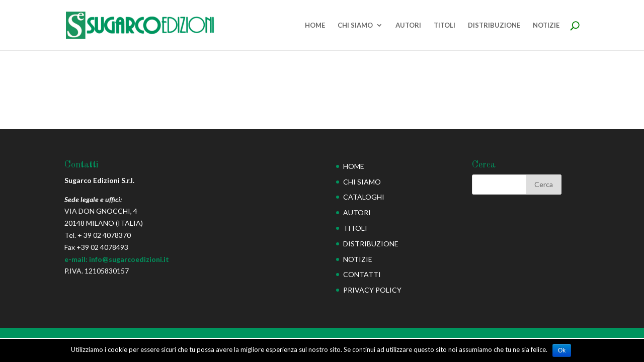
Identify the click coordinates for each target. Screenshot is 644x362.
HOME (315, 25)
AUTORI (408, 25)
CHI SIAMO (355, 25)
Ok (562, 350)
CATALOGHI (364, 197)
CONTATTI (362, 274)
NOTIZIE (546, 25)
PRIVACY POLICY (372, 290)
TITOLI (445, 25)
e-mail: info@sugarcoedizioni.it (117, 259)
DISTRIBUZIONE (494, 25)
